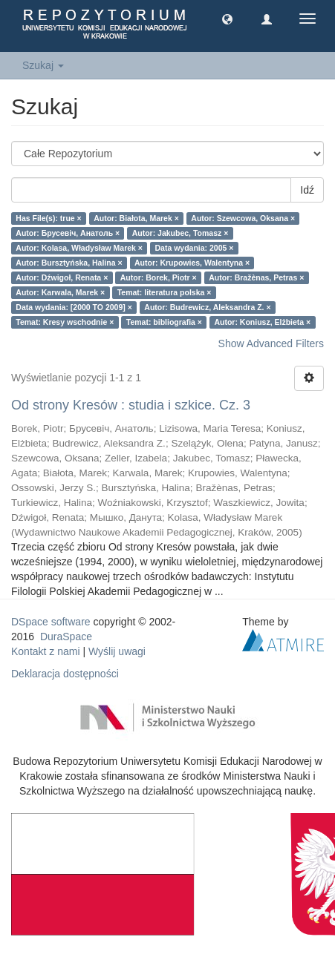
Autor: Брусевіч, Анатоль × (68, 233)
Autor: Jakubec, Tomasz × (180, 233)
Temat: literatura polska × (165, 292)
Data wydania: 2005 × (194, 248)
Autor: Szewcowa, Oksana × (243, 218)
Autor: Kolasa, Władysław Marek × (79, 248)
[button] (227, 19)
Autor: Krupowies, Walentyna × (192, 263)
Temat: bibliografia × (164, 322)
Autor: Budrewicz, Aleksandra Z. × (207, 307)
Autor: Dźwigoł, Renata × (62, 277)
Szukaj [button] (43, 65)
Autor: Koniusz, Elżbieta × (262, 322)
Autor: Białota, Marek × (136, 218)
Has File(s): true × (48, 218)
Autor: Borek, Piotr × (159, 277)
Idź (307, 190)
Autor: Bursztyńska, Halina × (69, 263)
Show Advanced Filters (271, 343)
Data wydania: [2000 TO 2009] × (74, 307)
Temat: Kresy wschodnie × (65, 322)
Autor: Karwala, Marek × (60, 292)
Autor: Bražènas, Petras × (256, 277)
